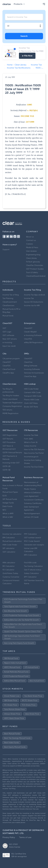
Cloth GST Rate (31, 403)
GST (4, 328)
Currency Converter (11, 577)
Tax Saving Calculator (33, 566)
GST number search (33, 538)
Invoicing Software (32, 369)
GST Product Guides (35, 269)
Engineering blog (33, 255)
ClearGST (28, 328)
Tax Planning (8, 298)
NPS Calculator (31, 555)
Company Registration (12, 406)
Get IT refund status (33, 570)
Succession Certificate (34, 500)
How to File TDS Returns (34, 449)
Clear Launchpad (10, 399)
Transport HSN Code (33, 396)
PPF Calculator (30, 534)
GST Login (7, 332)
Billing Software (31, 366)
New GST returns (10, 339)
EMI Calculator (9, 538)
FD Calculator (8, 570)
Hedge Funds (8, 503)
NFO (4, 510)
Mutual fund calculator (12, 541)
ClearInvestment (10, 302)
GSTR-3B (6, 470)
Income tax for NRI (32, 305)
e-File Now (27, 56)
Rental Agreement (32, 513)
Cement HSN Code (32, 392)
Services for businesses (34, 373)
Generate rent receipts (34, 545)
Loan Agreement (31, 496)
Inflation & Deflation (32, 493)
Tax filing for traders (11, 395)
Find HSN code (30, 563)
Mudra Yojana (30, 489)
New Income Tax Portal (34, 453)
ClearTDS (28, 339)
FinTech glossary (33, 262)
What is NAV (8, 517)
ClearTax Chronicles (35, 265)
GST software (8, 335)
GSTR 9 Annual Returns (12, 452)
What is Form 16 (31, 442)
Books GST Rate (31, 407)
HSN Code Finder (31, 389)
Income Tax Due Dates (34, 467)
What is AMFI (8, 513)
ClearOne (28, 362)
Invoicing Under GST (11, 463)
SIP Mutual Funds (10, 499)
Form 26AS (29, 439)
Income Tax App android (34, 295)
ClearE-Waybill (30, 332)
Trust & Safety (32, 272)
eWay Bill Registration (33, 342)
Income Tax (29, 298)
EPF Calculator (30, 577)
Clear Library (31, 258)
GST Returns (8, 439)
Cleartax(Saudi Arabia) (36, 276)
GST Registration (10, 435)
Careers (30, 244)
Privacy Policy (9, 837)
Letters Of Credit (31, 517)
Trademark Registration (13, 403)
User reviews (31, 251)
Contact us (31, 240)
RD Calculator (9, 566)
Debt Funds (7, 506)
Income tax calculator (12, 534)
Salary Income (30, 446)
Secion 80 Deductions (34, 302)
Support (6, 249)
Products (20, 4)
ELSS (5, 496)
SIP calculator (8, 548)
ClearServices (8, 305)
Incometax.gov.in (31, 457)
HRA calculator (9, 563)
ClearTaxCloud (9, 369)
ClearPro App (8, 373)
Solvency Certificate (33, 503)
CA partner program (11, 358)
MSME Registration (10, 413)
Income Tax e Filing (11, 295)
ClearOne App (30, 376)
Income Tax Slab (31, 435)
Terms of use (25, 837)
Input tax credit (9, 346)
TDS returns (7, 410)
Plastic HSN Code (32, 400)
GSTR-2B (6, 466)
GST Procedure (9, 442)
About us (30, 237)
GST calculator (9, 552)
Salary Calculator (31, 573)
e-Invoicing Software (33, 335)
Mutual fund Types (10, 492)
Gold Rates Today (10, 573)
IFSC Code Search (32, 541)
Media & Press (32, 247)
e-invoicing (7, 342)
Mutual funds (8, 316)
